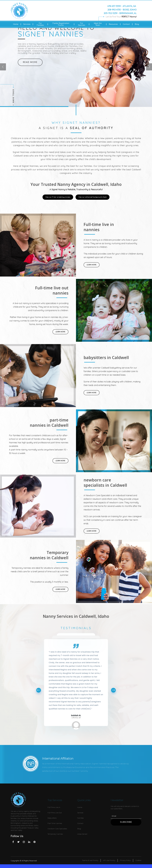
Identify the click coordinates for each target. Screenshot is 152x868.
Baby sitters (52, 818)
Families (80, 818)
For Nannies (82, 24)
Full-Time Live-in (54, 807)
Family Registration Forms (61, 24)
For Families (40, 24)
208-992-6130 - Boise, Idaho (122, 10)
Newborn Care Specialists (57, 829)
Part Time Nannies (55, 823)
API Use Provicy (109, 860)
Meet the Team (98, 24)
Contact (126, 24)
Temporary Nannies (55, 834)
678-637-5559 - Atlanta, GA (122, 6)
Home (16, 24)
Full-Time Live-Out (55, 813)
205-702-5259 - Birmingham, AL (120, 13)
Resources (113, 24)
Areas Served (82, 834)
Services (27, 24)
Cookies (138, 860)
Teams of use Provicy (90, 860)
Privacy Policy (125, 860)
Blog (137, 24)
